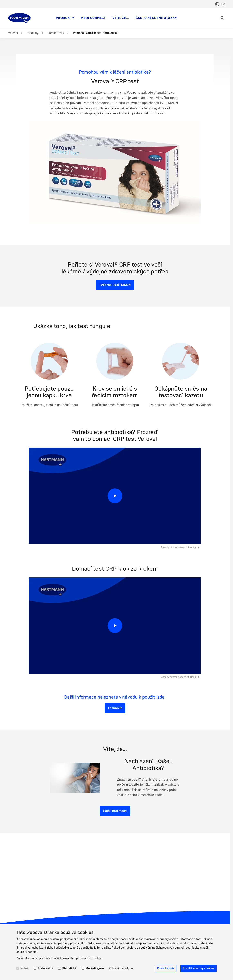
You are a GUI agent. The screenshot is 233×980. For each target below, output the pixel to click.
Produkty (65, 18)
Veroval (13, 33)
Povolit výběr (166, 968)
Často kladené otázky (156, 18)
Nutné (24, 968)
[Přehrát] (115, 496)
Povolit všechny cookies (199, 968)
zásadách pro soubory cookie (82, 958)
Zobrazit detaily (119, 968)
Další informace (115, 811)
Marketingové (95, 968)
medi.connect (93, 18)
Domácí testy (56, 33)
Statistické (69, 968)
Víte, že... (121, 18)
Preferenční (45, 968)
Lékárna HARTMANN (115, 285)
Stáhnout (115, 708)
